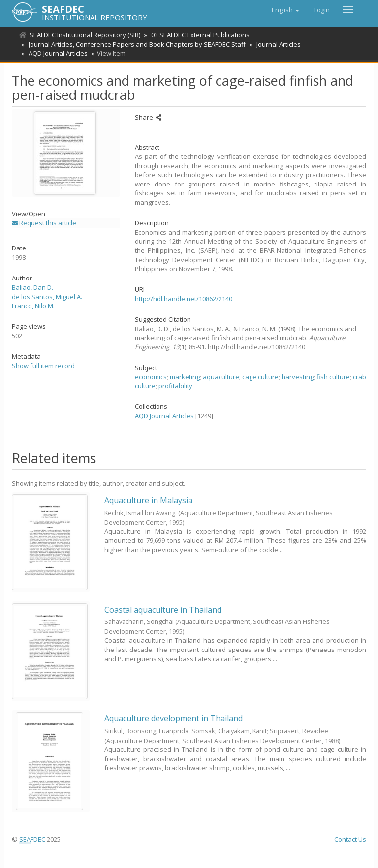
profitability (175, 386)
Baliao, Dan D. (32, 287)
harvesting (298, 377)
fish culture (333, 377)
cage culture (260, 377)
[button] (285, 10)
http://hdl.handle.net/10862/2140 (184, 299)
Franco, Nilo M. (33, 306)
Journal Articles (276, 44)
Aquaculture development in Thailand (173, 718)
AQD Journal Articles (57, 53)
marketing (185, 377)
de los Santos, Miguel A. (47, 297)
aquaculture (221, 377)
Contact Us (350, 839)
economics (151, 377)
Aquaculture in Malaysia (148, 500)
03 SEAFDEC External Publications (199, 35)
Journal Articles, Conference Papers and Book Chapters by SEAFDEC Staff (136, 44)
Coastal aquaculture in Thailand (163, 610)
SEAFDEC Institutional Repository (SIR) (85, 35)
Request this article (44, 223)
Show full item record (43, 366)
